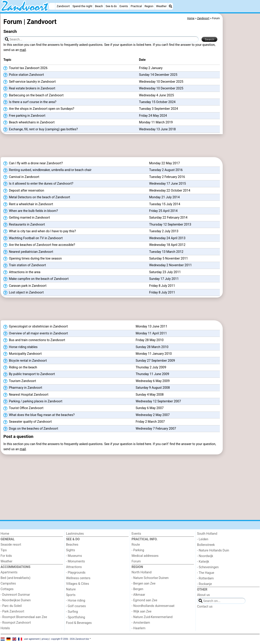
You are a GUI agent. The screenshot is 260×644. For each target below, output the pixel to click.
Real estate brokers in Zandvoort (29, 89)
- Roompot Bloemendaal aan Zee (24, 617)
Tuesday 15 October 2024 (157, 102)
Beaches (72, 545)
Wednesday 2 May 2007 (153, 415)
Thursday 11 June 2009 (152, 374)
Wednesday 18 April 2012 (167, 245)
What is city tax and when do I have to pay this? (40, 231)
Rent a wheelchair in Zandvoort (28, 204)
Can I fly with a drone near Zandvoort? (33, 163)
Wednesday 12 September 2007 (158, 401)
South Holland (207, 534)
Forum (136, 561)
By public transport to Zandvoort (29, 374)
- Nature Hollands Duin (213, 550)
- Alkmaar (138, 595)
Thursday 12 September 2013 (170, 225)
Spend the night (82, 6)
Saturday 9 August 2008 (153, 388)
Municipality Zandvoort (22, 354)
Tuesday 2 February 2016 (167, 177)
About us (203, 595)
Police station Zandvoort (24, 75)
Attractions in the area (22, 272)
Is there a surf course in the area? (30, 102)
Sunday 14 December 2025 (158, 75)
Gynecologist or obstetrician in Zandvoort (36, 327)
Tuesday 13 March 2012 (166, 252)
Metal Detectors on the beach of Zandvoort (37, 197)
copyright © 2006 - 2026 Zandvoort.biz (70, 639)
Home (5, 534)
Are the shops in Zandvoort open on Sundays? (39, 109)
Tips (4, 550)
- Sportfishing (76, 617)
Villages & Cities (78, 584)
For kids (6, 556)
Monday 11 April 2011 (151, 333)
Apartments (9, 572)
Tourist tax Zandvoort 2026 (25, 68)
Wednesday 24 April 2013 (167, 238)
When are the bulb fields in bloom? (31, 211)
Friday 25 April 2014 (163, 211)
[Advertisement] (242, 116)
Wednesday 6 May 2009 (153, 381)
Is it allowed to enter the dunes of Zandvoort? (38, 184)
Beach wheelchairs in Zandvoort (29, 122)
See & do (111, 6)
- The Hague (206, 573)
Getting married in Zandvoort (27, 218)
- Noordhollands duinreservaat (153, 606)
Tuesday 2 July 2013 (164, 231)
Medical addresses (145, 556)
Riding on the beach (20, 367)
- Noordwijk (205, 556)
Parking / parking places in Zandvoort (33, 401)
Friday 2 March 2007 (150, 422)
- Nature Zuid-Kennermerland (152, 617)
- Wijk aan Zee (142, 611)
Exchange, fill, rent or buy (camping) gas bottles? (41, 129)
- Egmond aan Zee (145, 600)
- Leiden (203, 539)
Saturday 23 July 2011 (165, 272)
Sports (71, 595)
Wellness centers (78, 578)
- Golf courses (76, 606)
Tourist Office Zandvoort (23, 408)
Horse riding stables (20, 347)
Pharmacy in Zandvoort (23, 388)
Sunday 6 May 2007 (150, 408)
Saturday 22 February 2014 (168, 218)
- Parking (138, 550)
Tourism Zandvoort (20, 381)
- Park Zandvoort (12, 611)
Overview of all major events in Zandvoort (36, 334)
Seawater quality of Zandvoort (28, 422)
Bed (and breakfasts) (16, 578)
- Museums (74, 556)
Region (149, 6)
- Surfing (72, 612)
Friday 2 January (151, 68)
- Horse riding (76, 601)
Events (124, 6)
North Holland (142, 572)
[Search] (171, 6)
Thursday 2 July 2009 (151, 367)
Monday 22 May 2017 (164, 163)
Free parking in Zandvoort (24, 116)
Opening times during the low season (32, 259)
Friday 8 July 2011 (162, 286)
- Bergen (138, 589)
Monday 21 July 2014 (164, 197)
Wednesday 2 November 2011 (170, 265)
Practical (136, 6)
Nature (71, 589)
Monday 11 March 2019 (156, 122)
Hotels (5, 628)
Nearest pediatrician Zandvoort (28, 252)
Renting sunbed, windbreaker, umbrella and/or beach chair (47, 170)
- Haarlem (139, 628)
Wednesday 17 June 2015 (167, 184)
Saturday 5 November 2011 (168, 259)
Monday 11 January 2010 (154, 354)
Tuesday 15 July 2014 (165, 204)
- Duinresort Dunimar (15, 595)
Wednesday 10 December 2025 (161, 82)
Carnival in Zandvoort (21, 177)
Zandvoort (63, 6)
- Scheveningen (208, 567)
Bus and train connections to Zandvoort (34, 340)
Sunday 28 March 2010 (152, 347)
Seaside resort (11, 545)
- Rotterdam (205, 578)
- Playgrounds (76, 573)
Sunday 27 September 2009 (155, 361)
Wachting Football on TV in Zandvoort (33, 238)
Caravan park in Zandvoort (25, 286)
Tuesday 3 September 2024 (159, 109)
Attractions (74, 567)
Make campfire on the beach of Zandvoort (36, 279)
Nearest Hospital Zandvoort (26, 395)
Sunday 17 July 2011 (164, 279)
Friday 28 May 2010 (150, 340)
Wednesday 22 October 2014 (170, 191)
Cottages (7, 589)
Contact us (205, 607)
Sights (71, 550)
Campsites (8, 584)
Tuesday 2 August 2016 (166, 170)
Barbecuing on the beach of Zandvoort (33, 95)
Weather (161, 6)
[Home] (52, 6)
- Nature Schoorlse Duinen (150, 578)
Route (136, 545)
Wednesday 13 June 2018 (157, 129)
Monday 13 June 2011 (152, 326)
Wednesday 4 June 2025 (157, 95)
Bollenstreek (206, 545)
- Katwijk (203, 562)
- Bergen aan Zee (144, 584)
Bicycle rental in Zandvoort (25, 361)
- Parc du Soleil (11, 606)
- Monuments (76, 561)
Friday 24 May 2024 (153, 116)
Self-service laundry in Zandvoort (29, 82)
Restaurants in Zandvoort (24, 225)
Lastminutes (75, 534)
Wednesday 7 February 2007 (156, 429)
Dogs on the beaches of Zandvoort (31, 429)
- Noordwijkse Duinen (16, 600)
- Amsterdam (141, 623)
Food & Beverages (79, 623)
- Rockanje (204, 584)
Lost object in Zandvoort (23, 293)
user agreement (32, 639)
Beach (99, 6)
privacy (45, 639)
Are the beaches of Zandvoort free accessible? (39, 245)
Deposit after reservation (24, 191)
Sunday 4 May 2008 (150, 395)
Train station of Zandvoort (25, 265)
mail (23, 50)
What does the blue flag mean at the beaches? (39, 415)
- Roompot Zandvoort (16, 623)
